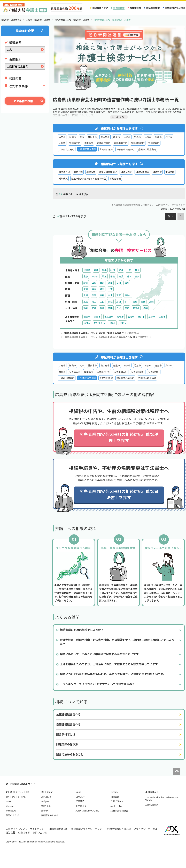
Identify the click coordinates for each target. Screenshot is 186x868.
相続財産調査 (142, 172)
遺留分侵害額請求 (108, 172)
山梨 (94, 283)
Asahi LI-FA (116, 806)
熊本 (110, 308)
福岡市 (131, 317)
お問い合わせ (40, 832)
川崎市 (112, 323)
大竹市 (62, 143)
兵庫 (94, 295)
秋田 (113, 270)
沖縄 (145, 308)
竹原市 (138, 137)
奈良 (110, 295)
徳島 (135, 302)
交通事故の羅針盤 (119, 811)
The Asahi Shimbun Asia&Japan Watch (162, 799)
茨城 (121, 276)
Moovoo (10, 806)
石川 (119, 283)
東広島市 (105, 137)
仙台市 (87, 323)
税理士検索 (135, 8)
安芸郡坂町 (154, 143)
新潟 (86, 283)
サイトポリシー (38, 829)
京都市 (152, 317)
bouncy (45, 811)
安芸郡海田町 (121, 143)
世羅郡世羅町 (106, 149)
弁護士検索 (119, 8)
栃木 (129, 276)
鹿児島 (136, 308)
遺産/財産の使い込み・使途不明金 (89, 178)
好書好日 (80, 801)
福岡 (86, 308)
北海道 (87, 270)
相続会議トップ (100, 8)
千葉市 (123, 323)
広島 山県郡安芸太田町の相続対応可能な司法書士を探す (119, 494)
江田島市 (89, 143)
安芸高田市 (75, 143)
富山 (110, 283)
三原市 (127, 137)
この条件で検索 (23, 101)
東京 (86, 276)
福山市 (72, 137)
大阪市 (97, 317)
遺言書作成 (64, 172)
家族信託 (170, 172)
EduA (8, 801)
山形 (129, 270)
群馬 (137, 276)
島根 (119, 302)
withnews (11, 811)
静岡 (94, 289)
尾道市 (117, 137)
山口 (102, 302)
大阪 (86, 295)
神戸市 (141, 317)
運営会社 (11, 832)
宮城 (121, 270)
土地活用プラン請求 (175, 8)
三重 (110, 289)
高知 (151, 302)
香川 (127, 302)
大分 (119, 308)
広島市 (62, 137)
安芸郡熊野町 (138, 143)
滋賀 (119, 295)
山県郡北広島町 (67, 149)
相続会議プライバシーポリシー (88, 829)
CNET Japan (47, 792)
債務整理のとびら (50, 815)
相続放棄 (91, 172)
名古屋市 (109, 317)
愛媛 (143, 302)
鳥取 (110, 302)
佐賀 (94, 308)
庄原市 (158, 137)
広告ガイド (24, 832)
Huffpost (45, 801)
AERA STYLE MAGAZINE (87, 811)
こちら (130, 337)
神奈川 (95, 276)
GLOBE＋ (80, 797)
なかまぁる (81, 806)
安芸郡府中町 (103, 143)
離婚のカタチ (12, 815)
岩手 (104, 270)
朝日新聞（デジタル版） (18, 792)
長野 (102, 283)
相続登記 (157, 172)
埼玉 (104, 276)
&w (13, 797)
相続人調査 (126, 172)
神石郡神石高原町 (125, 149)
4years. (114, 792)
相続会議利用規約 (59, 829)
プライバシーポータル (146, 829)
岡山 (94, 302)
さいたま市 (99, 323)
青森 (96, 270)
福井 (127, 283)
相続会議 (115, 797)
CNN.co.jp (46, 797)
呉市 (82, 137)
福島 (137, 270)
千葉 (113, 276)
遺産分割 (78, 172)
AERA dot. (46, 806)
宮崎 (127, 308)
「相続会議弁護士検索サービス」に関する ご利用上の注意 (93, 333)
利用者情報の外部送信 (119, 829)
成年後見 (63, 178)
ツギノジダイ (117, 801)
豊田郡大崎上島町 (147, 149)
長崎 (102, 308)
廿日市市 (92, 137)
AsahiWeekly (152, 805)
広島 (86, 302)
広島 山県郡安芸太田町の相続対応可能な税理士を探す (119, 437)
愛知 (86, 289)
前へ (170, 216)
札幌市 (120, 317)
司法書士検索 (153, 8)
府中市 (169, 137)
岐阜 (102, 289)
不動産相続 (115, 178)
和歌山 (128, 295)
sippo (79, 792)
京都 (102, 295)
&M (7, 797)
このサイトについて (17, 829)
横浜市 (87, 317)
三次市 (148, 137)
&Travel (22, 797)
